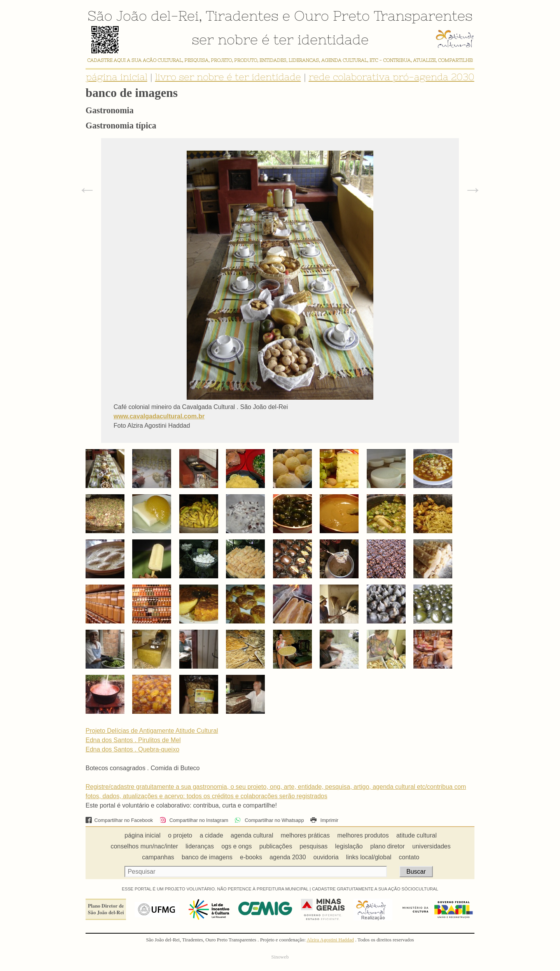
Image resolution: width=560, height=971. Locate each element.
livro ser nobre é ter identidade (228, 77)
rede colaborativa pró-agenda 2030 (392, 77)
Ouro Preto (332, 16)
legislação (349, 846)
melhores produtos (363, 835)
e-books (251, 857)
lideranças (200, 846)
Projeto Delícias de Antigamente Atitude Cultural (152, 731)
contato (409, 857)
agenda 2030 (288, 857)
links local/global (369, 857)
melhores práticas (305, 835)
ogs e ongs (236, 846)
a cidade (211, 835)
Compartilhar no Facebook (119, 820)
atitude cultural (416, 835)
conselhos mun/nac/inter (144, 846)
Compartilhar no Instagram (194, 820)
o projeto (180, 835)
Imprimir (324, 820)
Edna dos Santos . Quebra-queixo (132, 749)
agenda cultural (252, 835)
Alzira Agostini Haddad (330, 940)
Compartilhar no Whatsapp (269, 820)
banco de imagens (207, 857)
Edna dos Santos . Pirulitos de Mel (133, 740)
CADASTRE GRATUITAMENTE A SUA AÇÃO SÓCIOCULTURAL (375, 889)
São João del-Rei (143, 16)
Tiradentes (242, 16)
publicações (276, 846)
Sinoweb (280, 957)
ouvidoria (326, 857)
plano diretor (388, 846)
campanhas (158, 857)
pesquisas (313, 846)
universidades (431, 846)
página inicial (117, 77)
